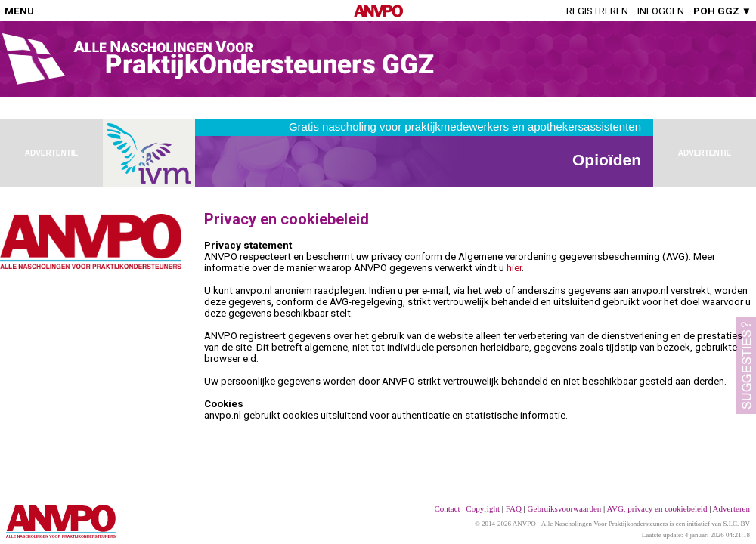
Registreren (597, 11)
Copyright (483, 508)
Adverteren (731, 508)
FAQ (514, 508)
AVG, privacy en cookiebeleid (657, 508)
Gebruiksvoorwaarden (565, 508)
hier (514, 268)
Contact (447, 508)
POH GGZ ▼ (722, 11)
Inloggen (661, 11)
